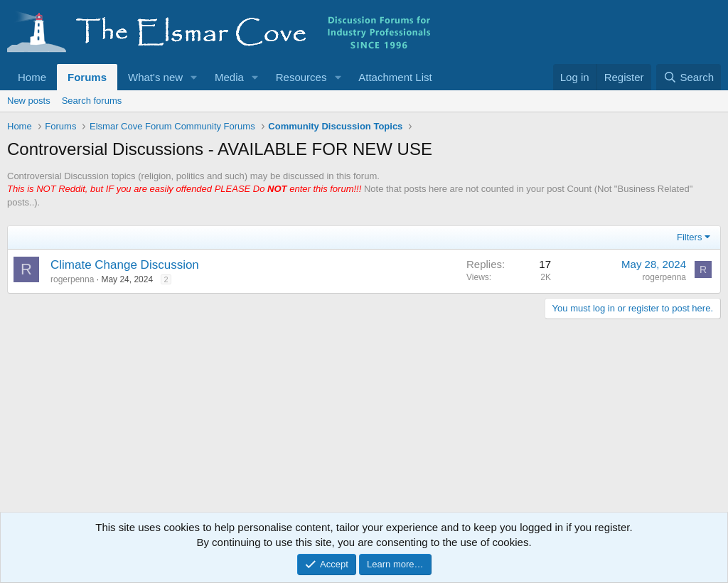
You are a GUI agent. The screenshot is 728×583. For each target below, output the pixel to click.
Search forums (92, 101)
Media (229, 77)
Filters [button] (689, 237)
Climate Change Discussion (125, 265)
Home (32, 77)
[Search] (689, 77)
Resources (301, 77)
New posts (29, 101)
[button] (194, 77)
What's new (155, 77)
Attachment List (395, 77)
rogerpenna (72, 279)
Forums (87, 77)
